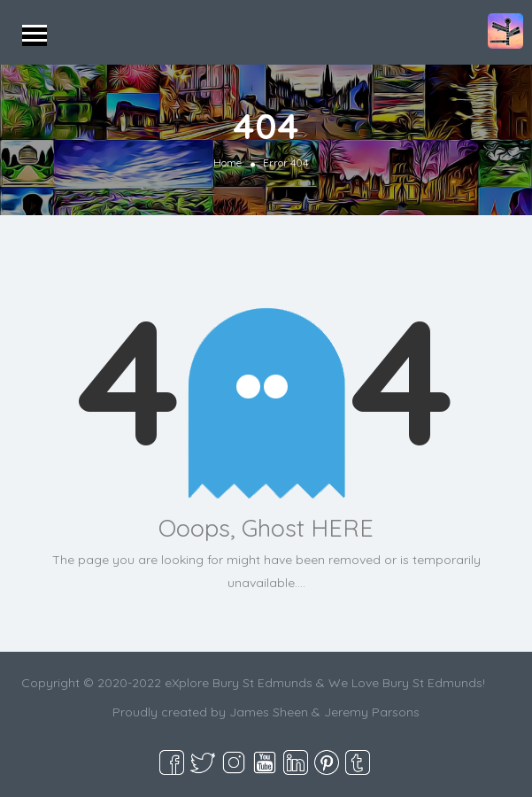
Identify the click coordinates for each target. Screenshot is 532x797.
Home (227, 162)
